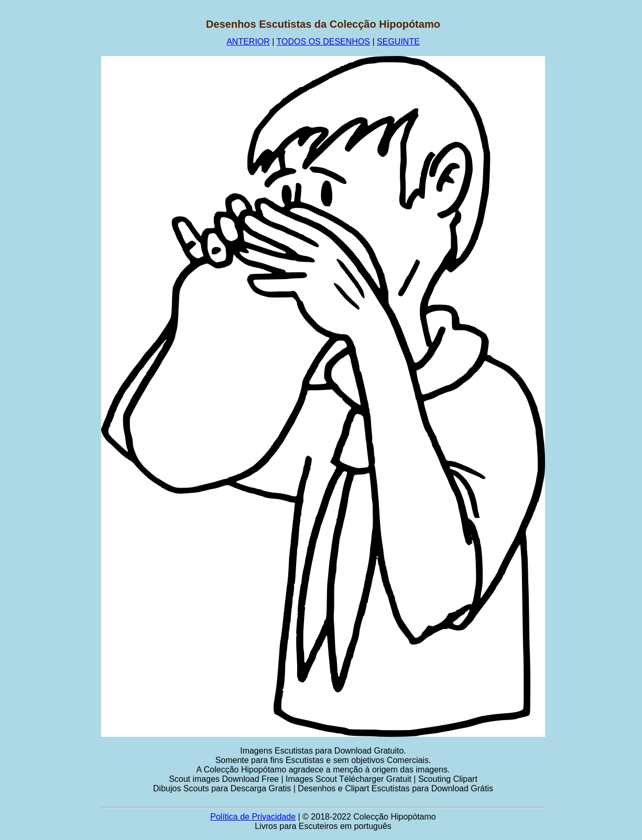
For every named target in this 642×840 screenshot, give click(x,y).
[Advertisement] (51, 175)
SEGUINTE (398, 42)
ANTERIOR (248, 42)
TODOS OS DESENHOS (323, 42)
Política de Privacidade (253, 817)
